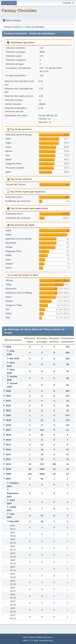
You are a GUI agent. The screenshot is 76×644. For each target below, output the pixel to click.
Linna (8, 147)
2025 (8, 391)
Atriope (9, 247)
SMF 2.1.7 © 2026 (30, 640)
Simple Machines (46, 640)
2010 (8, 464)
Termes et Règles (36, 637)
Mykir (8, 172)
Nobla (9, 255)
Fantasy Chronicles (19, 11)
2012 (8, 454)
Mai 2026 (14, 358)
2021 (8, 410)
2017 (8, 430)
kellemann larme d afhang (19, 135)
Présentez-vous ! (14, 197)
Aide (25, 637)
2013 (8, 449)
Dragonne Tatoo (14, 164)
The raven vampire (15, 168)
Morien (9, 151)
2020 (8, 415)
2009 (8, 469)
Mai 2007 (14, 521)
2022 (8, 406)
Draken (9, 264)
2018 (8, 425)
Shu (8, 155)
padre (8, 230)
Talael (9, 160)
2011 (8, 459)
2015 (8, 440)
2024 (8, 396)
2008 (8, 474)
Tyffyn (9, 143)
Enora (9, 268)
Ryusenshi (11, 243)
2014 (8, 445)
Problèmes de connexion (18, 201)
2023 (8, 401)
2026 (8, 347)
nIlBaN (42, 104)
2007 (8, 479)
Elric (8, 318)
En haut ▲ (49, 637)
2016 (8, 435)
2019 (8, 420)
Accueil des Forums (16, 184)
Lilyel (8, 139)
